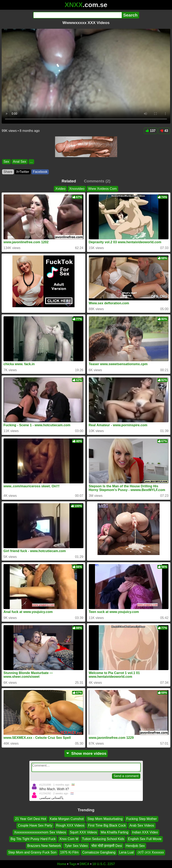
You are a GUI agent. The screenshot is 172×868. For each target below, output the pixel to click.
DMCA (84, 864)
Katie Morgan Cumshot (67, 819)
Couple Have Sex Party (35, 825)
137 (151, 131)
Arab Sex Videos (142, 825)
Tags (73, 864)
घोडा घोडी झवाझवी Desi (107, 846)
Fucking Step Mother (142, 819)
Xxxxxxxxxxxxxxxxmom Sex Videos (40, 832)
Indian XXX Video (145, 832)
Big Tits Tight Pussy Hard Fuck (33, 839)
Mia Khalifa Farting (115, 832)
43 (164, 131)
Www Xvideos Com (102, 189)
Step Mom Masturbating (105, 819)
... (31, 162)
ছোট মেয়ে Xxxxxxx (151, 852)
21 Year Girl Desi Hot (31, 819)
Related (69, 181)
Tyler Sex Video (76, 846)
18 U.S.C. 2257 (104, 864)
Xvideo (60, 189)
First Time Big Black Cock (107, 825)
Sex (6, 162)
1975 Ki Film (69, 852)
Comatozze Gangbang (99, 852)
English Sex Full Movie (145, 839)
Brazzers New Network (44, 846)
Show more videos (86, 753)
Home (62, 864)
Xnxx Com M (69, 839)
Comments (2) (97, 181)
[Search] (78, 15)
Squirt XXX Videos (83, 832)
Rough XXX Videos (70, 825)
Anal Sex (20, 162)
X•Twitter (23, 172)
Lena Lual (126, 852)
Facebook (40, 172)
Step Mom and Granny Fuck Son (32, 852)
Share (8, 172)
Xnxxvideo (77, 189)
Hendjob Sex (135, 846)
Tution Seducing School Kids (103, 839)
